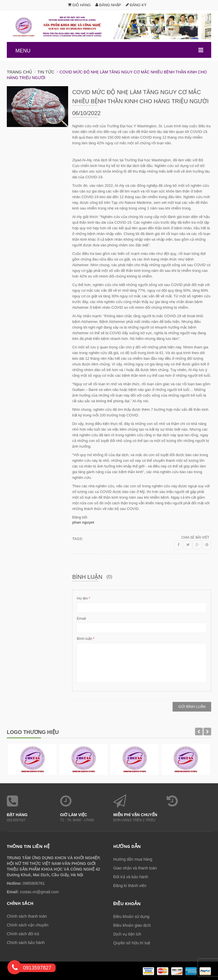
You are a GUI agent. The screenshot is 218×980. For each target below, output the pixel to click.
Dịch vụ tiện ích (127, 934)
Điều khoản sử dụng (131, 916)
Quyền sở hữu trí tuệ (132, 943)
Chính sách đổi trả (23, 934)
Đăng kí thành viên (130, 886)
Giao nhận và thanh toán (135, 868)
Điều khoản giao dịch (132, 925)
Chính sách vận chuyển (28, 925)
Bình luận (84, 639)
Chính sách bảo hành (26, 943)
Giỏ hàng (79, 5)
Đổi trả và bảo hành (131, 877)
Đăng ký (136, 5)
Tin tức (46, 72)
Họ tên (82, 598)
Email (81, 618)
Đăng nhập (108, 5)
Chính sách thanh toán (27, 916)
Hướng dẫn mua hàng (133, 859)
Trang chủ (19, 72)
